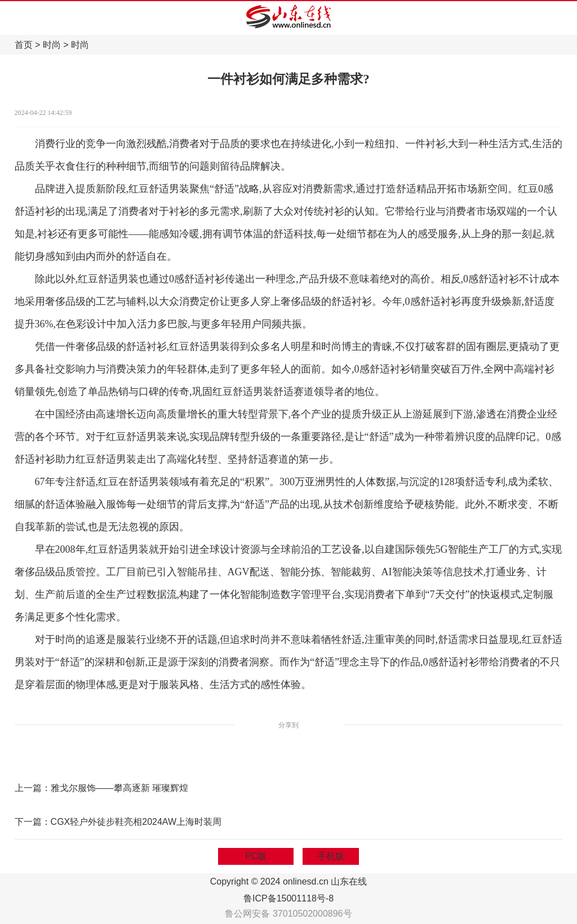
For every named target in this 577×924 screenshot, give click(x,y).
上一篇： (33, 788)
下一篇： (33, 822)
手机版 (331, 856)
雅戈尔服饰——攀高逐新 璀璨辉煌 (119, 788)
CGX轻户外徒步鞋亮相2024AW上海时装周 (136, 822)
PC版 (256, 856)
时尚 (52, 45)
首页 (24, 45)
